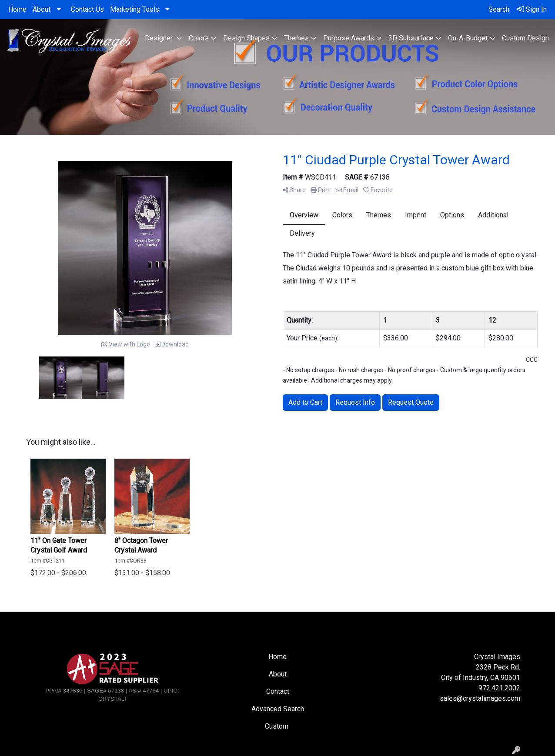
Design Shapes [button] (246, 38)
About (42, 9)
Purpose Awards (349, 38)
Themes (296, 38)
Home (17, 9)
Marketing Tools (135, 9)
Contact (278, 691)
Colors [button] (199, 38)
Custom (277, 726)
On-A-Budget (468, 38)
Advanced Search (278, 709)
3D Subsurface (411, 38)
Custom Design (525, 38)
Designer (160, 38)
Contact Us (87, 9)
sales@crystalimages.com (480, 698)
